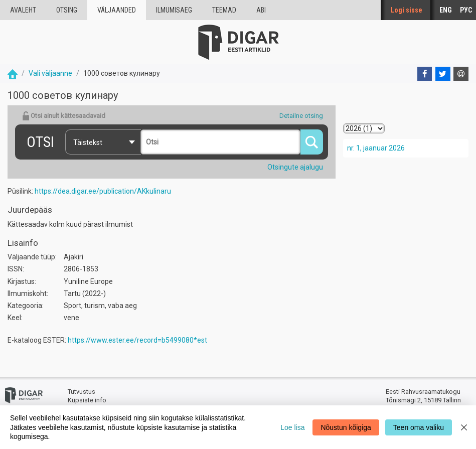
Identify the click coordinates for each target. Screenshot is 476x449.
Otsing (67, 10)
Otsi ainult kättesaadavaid (64, 116)
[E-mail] (461, 74)
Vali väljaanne (50, 73)
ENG (446, 10)
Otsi (40, 142)
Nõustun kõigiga (346, 427)
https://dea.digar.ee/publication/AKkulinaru (103, 191)
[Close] (464, 427)
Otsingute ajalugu (295, 167)
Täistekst (88, 142)
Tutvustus (82, 392)
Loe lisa (292, 427)
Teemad (224, 10)
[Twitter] (443, 74)
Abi (261, 10)
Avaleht (23, 10)
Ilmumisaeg (174, 10)
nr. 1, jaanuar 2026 (376, 148)
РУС (466, 10)
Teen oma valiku (419, 427)
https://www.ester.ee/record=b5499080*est (137, 340)
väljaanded (117, 10)
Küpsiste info (87, 400)
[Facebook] (425, 74)
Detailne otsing (301, 116)
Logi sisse (407, 10)
